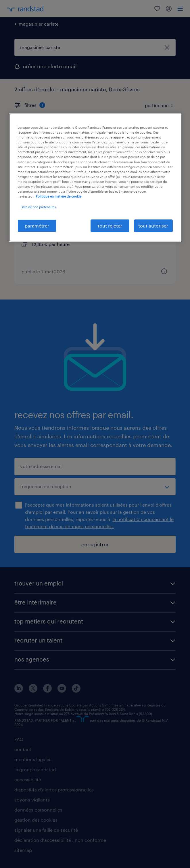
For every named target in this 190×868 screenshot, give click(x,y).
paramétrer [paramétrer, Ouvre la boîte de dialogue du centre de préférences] (37, 226)
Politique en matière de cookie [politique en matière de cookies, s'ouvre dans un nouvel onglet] (58, 196)
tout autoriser (153, 226)
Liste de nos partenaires (38, 207)
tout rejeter (110, 226)
